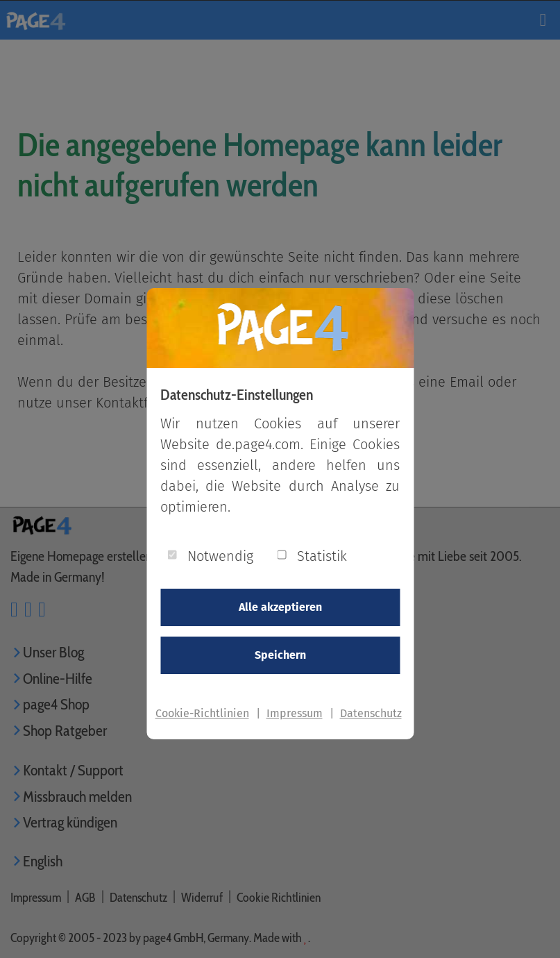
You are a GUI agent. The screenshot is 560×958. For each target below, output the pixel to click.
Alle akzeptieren (280, 607)
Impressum (295, 713)
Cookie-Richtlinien (202, 713)
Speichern (280, 655)
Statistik (322, 556)
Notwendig (220, 556)
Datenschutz (371, 713)
